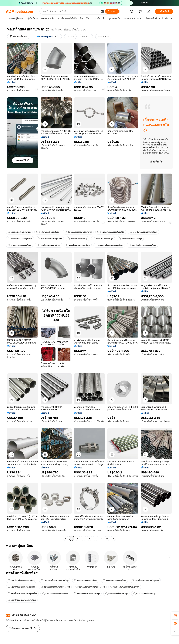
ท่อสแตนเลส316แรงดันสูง (19, 232)
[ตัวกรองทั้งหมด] (18, 37)
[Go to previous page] (66, 538)
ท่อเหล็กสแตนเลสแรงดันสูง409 (145, 580)
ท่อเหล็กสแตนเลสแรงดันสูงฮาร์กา (125, 587)
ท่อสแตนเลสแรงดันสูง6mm (20, 239)
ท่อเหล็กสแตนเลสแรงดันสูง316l (78, 232)
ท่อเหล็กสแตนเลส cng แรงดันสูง (22, 600)
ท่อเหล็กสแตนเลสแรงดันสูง (49, 245)
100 (107, 538)
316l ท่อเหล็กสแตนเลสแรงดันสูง (109, 245)
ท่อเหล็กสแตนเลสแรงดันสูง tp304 (55, 587)
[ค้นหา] (112, 11)
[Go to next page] (113, 538)
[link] (175, 616)
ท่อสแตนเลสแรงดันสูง (77, 239)
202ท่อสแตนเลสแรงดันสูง (130, 239)
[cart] (141, 12)
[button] (102, 11)
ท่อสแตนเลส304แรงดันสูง (86, 580)
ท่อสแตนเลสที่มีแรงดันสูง (116, 594)
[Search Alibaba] (70, 11)
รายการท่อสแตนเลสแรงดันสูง (55, 594)
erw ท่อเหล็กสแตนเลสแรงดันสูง (144, 232)
